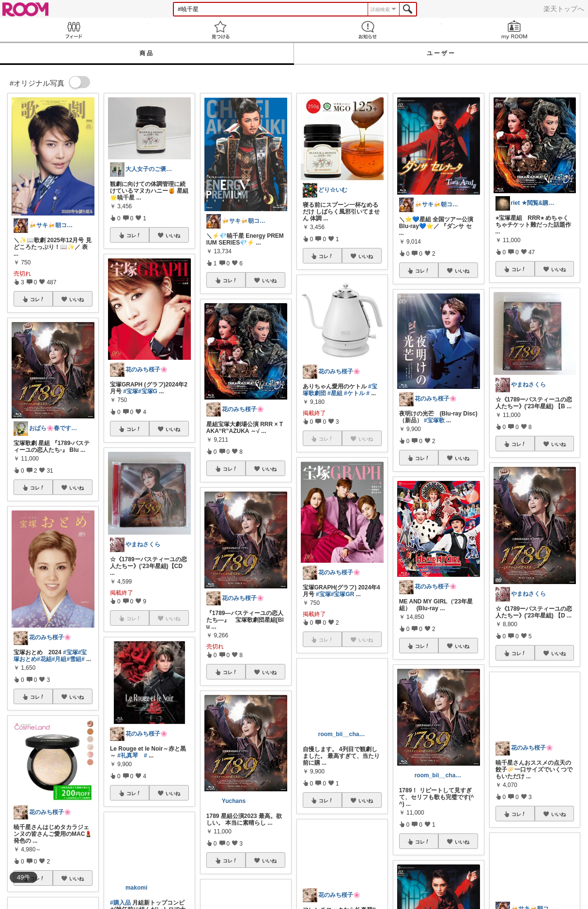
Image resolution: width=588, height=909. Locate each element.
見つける (221, 30)
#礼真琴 (128, 755)
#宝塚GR (343, 594)
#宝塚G (148, 391)
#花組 (44, 659)
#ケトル (354, 393)
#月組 (59, 659)
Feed (74, 30)
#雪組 (74, 659)
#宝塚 (70, 652)
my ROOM (515, 30)
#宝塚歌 (434, 420)
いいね (77, 299)
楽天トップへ (564, 9)
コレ (37, 299)
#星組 (335, 393)
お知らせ (368, 30)
